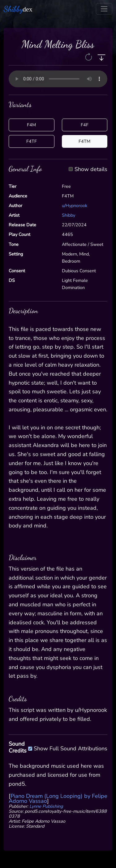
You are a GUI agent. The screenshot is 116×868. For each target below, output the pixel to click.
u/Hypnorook (75, 206)
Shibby (69, 215)
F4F (85, 125)
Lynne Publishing (46, 806)
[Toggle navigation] (104, 9)
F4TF (32, 141)
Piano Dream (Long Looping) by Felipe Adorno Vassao (58, 798)
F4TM (84, 141)
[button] (89, 57)
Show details (91, 170)
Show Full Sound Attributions (71, 748)
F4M (31, 125)
